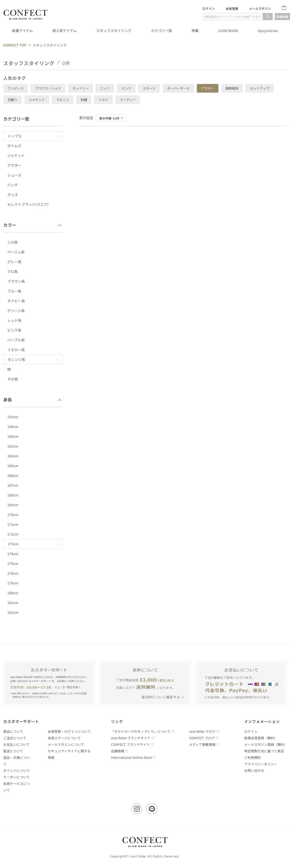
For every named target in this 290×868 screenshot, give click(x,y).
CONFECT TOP (15, 45)
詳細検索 (282, 17)
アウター (208, 88)
